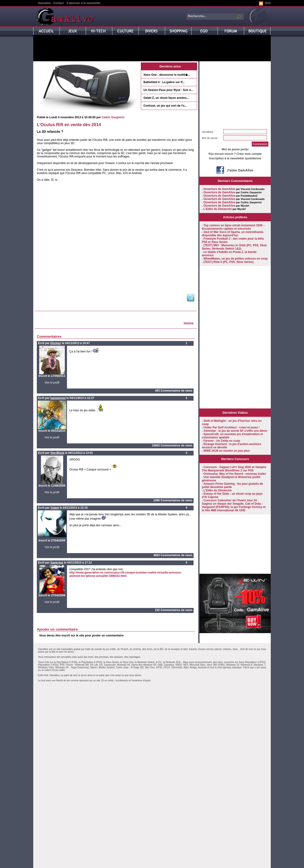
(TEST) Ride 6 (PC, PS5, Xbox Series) (229, 262)
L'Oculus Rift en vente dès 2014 (69, 125)
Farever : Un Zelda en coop (222, 441)
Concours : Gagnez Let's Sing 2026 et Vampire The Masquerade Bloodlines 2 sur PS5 (234, 469)
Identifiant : (208, 132)
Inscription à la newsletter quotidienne (235, 158)
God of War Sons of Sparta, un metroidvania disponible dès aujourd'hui (233, 234)
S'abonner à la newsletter (83, 3)
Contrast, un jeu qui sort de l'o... (165, 106)
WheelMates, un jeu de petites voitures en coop (236, 259)
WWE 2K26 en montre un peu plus (227, 451)
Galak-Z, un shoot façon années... (166, 98)
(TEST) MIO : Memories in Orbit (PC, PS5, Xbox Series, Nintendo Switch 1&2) (234, 247)
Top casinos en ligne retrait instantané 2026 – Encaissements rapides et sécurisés (233, 227)
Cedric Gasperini (113, 117)
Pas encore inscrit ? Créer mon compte (235, 154)
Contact (59, 3)
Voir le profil (52, 383)
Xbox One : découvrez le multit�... (167, 75)
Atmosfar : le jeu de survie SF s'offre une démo (235, 431)
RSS (268, 3)
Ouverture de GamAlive (219, 189)
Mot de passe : (210, 138)
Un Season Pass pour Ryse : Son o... (168, 90)
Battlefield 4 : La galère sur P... (164, 82)
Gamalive (44, 3)
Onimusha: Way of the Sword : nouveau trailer (235, 474)
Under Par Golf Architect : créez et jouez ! (232, 427)
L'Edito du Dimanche (218, 209)
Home (189, 323)
